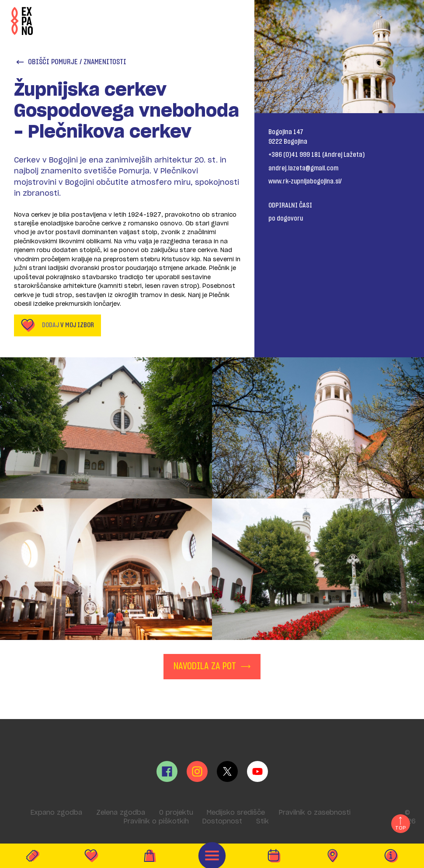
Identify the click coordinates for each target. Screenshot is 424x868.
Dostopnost (222, 821)
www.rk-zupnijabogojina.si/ (305, 181)
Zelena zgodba (121, 813)
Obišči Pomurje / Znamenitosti (71, 62)
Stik (262, 821)
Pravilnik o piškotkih (156, 821)
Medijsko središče (236, 813)
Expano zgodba (56, 813)
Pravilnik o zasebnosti (315, 813)
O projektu (176, 813)
